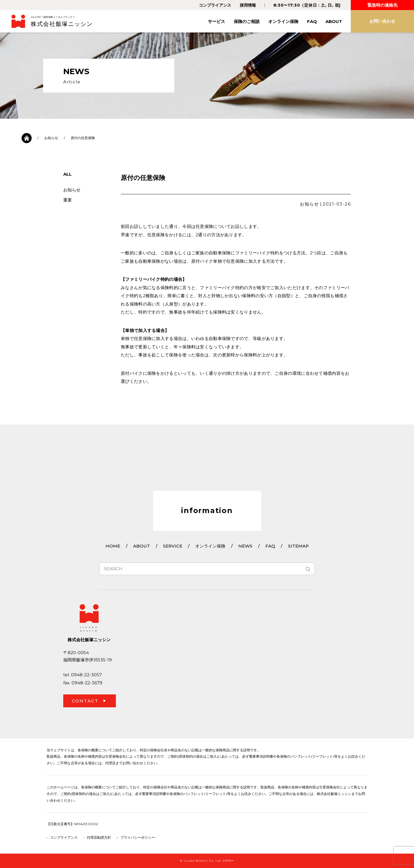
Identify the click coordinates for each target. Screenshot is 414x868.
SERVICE (173, 546)
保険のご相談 (247, 21)
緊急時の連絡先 (383, 5)
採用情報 (248, 5)
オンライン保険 (283, 21)
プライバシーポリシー (138, 837)
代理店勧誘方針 (99, 837)
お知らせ (51, 138)
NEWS (245, 546)
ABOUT (334, 21)
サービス (216, 21)
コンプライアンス (215, 5)
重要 (68, 200)
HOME (113, 546)
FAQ (312, 21)
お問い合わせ (382, 21)
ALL (67, 174)
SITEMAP (298, 546)
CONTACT (85, 701)
